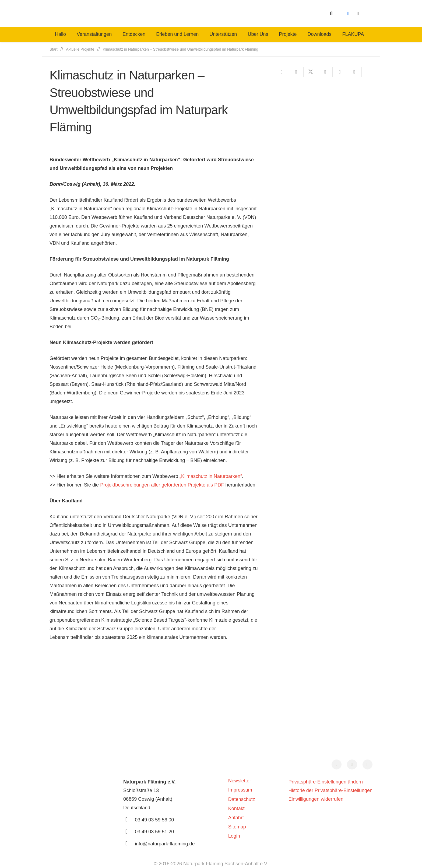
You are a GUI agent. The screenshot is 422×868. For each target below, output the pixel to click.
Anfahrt (236, 818)
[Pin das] (340, 72)
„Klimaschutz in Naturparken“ (211, 476)
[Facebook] (348, 13)
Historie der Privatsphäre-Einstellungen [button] (330, 790)
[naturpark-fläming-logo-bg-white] (143, 13)
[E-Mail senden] (282, 72)
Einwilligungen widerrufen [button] (316, 799)
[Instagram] (358, 13)
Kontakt (236, 808)
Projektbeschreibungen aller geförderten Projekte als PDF (162, 485)
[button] (331, 13)
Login (234, 836)
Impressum (240, 790)
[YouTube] (368, 13)
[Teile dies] (296, 72)
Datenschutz (242, 799)
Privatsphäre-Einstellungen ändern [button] (326, 782)
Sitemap (237, 827)
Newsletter (240, 781)
